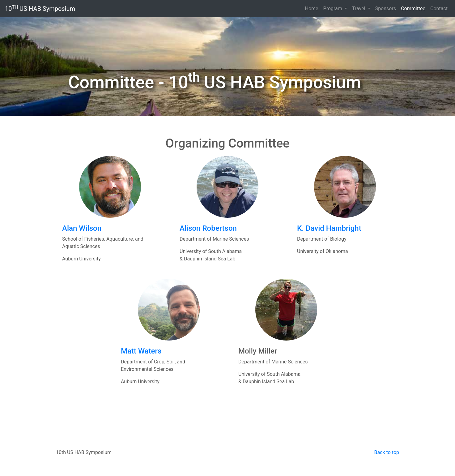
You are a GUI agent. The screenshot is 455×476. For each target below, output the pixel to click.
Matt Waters (141, 351)
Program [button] (333, 9)
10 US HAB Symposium (40, 9)
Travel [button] (359, 9)
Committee (414, 8)
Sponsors (386, 9)
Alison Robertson (208, 228)
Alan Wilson (82, 228)
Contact (439, 9)
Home (311, 9)
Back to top (387, 452)
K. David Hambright (329, 228)
